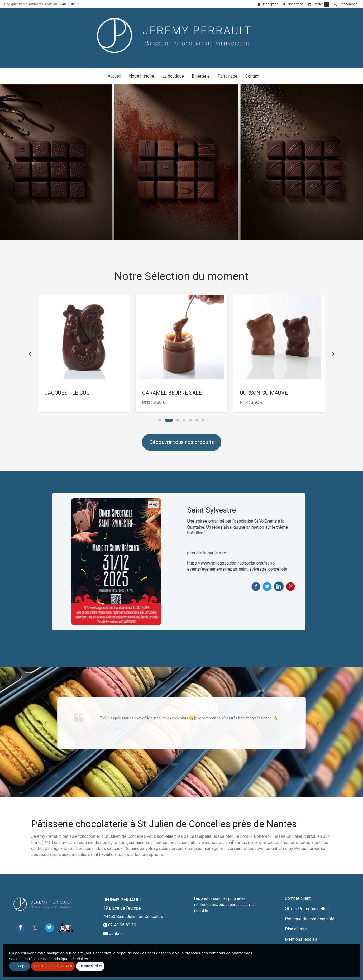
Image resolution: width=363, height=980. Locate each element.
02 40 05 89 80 (68, 4)
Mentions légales (301, 939)
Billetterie (201, 76)
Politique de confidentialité (310, 919)
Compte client (298, 898)
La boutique (173, 76)
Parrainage (228, 76)
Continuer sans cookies (53, 966)
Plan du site (296, 929)
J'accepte (20, 966)
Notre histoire (142, 76)
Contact (252, 76)
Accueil (114, 76)
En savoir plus (90, 966)
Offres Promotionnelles (307, 909)
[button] (345, 4)
